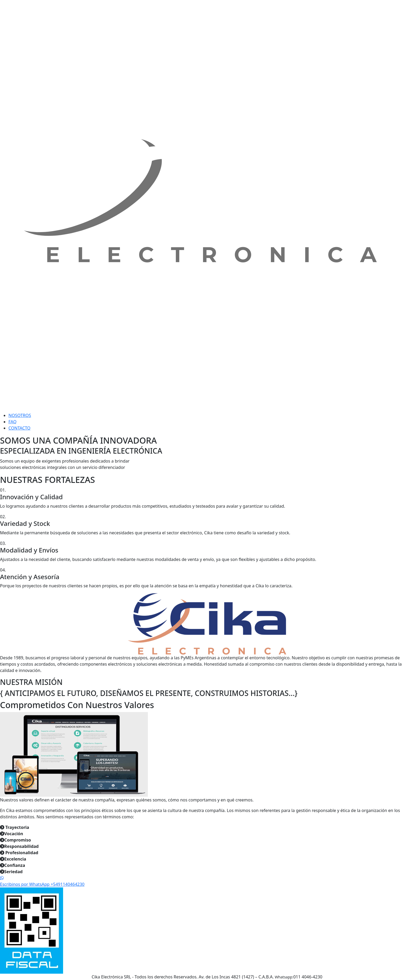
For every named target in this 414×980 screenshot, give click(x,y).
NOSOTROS (20, 415)
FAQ (12, 422)
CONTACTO (19, 428)
